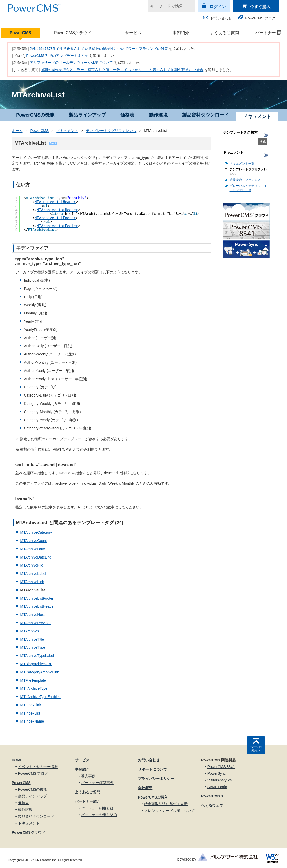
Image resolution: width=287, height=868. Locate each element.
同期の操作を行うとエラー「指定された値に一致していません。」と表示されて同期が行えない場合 (122, 70)
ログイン (218, 7)
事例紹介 (181, 33)
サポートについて (152, 769)
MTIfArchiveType (34, 688)
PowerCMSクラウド (73, 33)
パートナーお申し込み (99, 815)
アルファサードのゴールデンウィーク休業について (71, 63)
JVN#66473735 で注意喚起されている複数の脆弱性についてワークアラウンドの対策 (99, 49)
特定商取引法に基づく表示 (166, 804)
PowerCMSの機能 (35, 115)
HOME (17, 760)
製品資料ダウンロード (205, 115)
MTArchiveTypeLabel (37, 656)
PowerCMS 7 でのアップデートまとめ (57, 56)
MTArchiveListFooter (55, 218)
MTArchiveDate (135, 214)
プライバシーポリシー (156, 779)
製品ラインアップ (87, 115)
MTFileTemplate (33, 680)
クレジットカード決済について (169, 811)
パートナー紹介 (88, 801)
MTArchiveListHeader (55, 202)
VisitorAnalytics (220, 780)
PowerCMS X (212, 796)
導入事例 (88, 776)
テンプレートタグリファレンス (111, 131)
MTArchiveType (33, 647)
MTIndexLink (31, 705)
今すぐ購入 (260, 7)
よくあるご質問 (224, 33)
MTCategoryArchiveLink (40, 672)
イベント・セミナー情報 (38, 767)
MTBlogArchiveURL (36, 664)
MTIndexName (32, 721)
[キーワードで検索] (168, 6)
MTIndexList (30, 713)
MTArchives (30, 631)
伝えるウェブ (212, 805)
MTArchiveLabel (33, 574)
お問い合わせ (221, 18)
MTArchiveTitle (32, 639)
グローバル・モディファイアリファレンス (248, 188)
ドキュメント (67, 131)
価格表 (127, 115)
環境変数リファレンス (245, 180)
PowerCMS (20, 33)
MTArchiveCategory (36, 532)
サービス (133, 33)
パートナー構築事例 (97, 783)
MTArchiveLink (94, 214)
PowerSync (217, 773)
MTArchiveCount (34, 541)
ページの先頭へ (256, 749)
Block (53, 144)
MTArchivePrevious (36, 623)
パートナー (265, 33)
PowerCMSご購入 (153, 797)
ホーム (17, 131)
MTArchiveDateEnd (36, 557)
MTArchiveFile (32, 565)
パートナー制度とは (97, 808)
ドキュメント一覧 (242, 164)
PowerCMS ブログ (260, 18)
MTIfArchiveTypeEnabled (41, 697)
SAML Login (217, 787)
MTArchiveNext (33, 615)
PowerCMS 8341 (221, 767)
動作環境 (158, 115)
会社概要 (145, 788)
